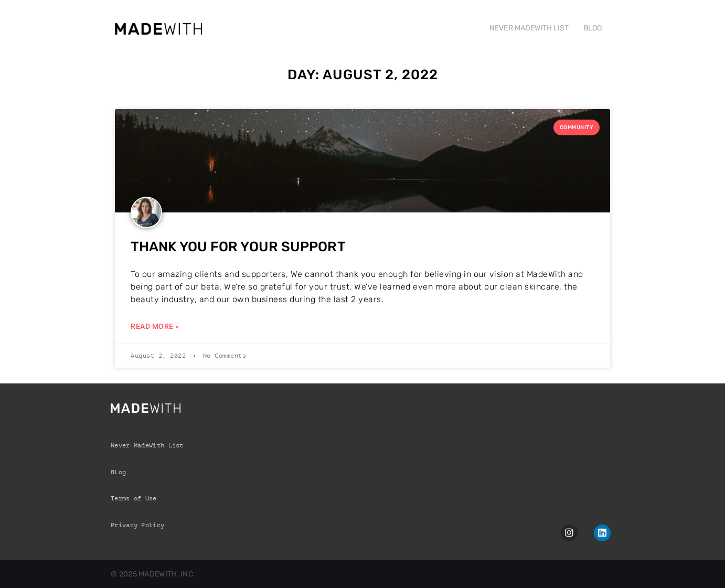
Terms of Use (134, 498)
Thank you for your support (238, 247)
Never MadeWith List (147, 445)
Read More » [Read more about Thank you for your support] (155, 326)
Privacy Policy (137, 525)
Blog (118, 472)
